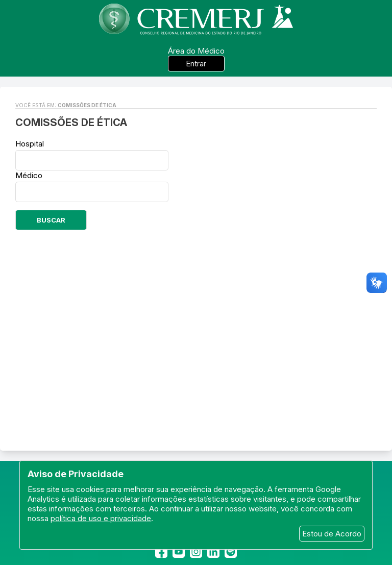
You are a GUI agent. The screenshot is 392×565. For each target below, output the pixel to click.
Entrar (196, 64)
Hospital (30, 144)
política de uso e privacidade (101, 518)
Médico (29, 175)
